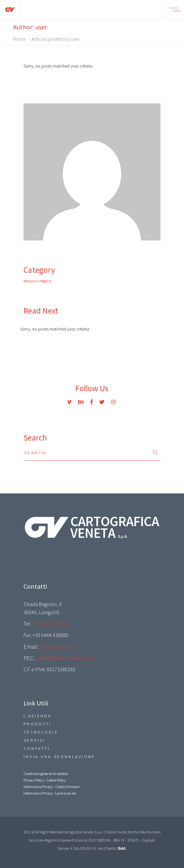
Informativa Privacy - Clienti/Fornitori (52, 787)
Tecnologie (41, 732)
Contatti (37, 749)
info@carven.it (57, 647)
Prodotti (37, 724)
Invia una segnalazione (59, 757)
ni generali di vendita (53, 774)
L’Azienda (38, 716)
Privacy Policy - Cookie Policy (45, 780)
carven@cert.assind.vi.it (64, 658)
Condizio (30, 774)
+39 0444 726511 (50, 624)
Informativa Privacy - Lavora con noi (50, 793)
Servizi (34, 740)
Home (20, 39)
